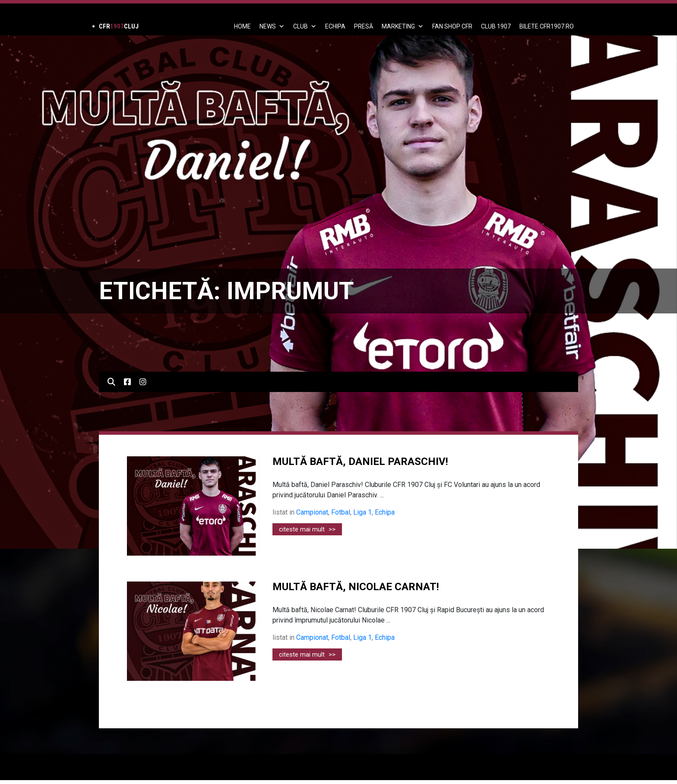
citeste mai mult (307, 529)
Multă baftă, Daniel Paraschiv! (360, 462)
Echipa (385, 512)
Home (242, 26)
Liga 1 (362, 512)
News (272, 26)
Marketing (403, 26)
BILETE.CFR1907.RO (547, 26)
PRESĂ (364, 26)
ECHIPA (335, 26)
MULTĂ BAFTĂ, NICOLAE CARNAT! (356, 587)
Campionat (312, 512)
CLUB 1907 (496, 26)
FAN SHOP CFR (452, 26)
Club (305, 26)
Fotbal (341, 512)
